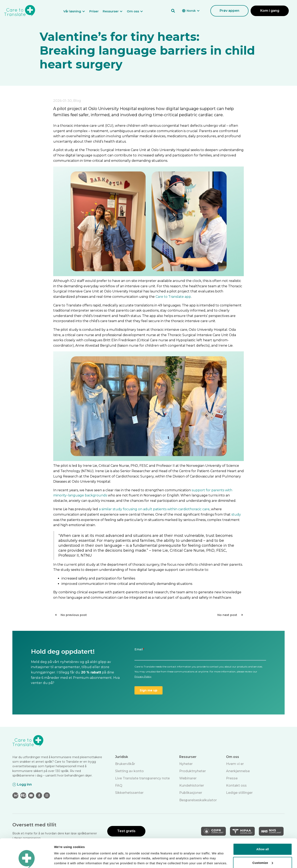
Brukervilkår (125, 764)
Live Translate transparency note (142, 778)
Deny (263, 852)
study (236, 514)
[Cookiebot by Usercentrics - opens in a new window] (27, 860)
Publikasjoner (191, 793)
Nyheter (186, 764)
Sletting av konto (129, 771)
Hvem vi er (235, 764)
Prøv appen (229, 11)
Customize (263, 838)
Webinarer (188, 778)
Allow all (263, 825)
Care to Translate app (173, 297)
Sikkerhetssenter (129, 793)
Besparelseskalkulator (198, 800)
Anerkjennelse (238, 771)
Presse (232, 778)
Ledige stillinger (239, 793)
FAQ (119, 785)
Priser (94, 11)
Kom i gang (270, 11)
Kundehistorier (192, 785)
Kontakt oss (236, 785)
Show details (64, 860)
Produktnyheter (193, 771)
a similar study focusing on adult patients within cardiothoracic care (154, 509)
